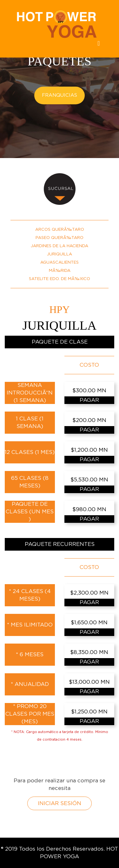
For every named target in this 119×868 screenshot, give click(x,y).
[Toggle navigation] (99, 45)
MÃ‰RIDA (60, 271)
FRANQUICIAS (60, 95)
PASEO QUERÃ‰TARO (60, 238)
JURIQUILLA (60, 254)
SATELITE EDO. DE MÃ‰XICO (60, 279)
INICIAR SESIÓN (60, 803)
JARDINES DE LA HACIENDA (60, 246)
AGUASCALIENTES (60, 263)
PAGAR (89, 400)
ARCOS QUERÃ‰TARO (60, 230)
